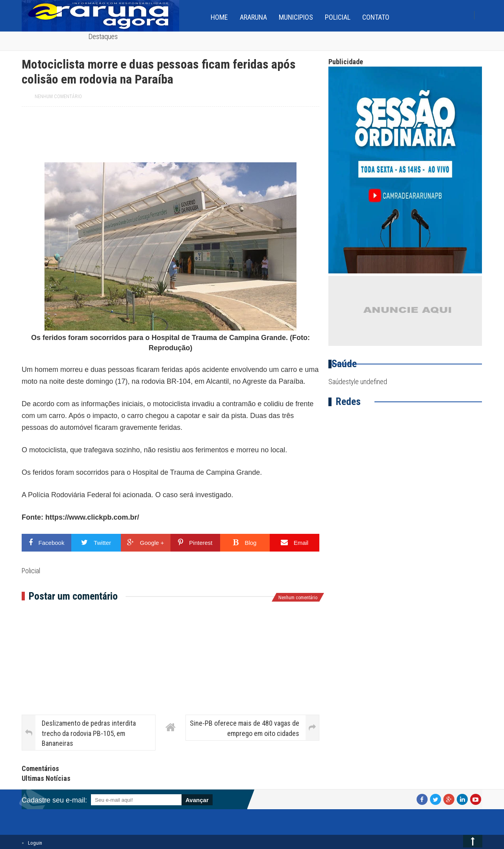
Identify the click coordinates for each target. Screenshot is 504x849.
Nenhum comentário (58, 97)
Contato (376, 17)
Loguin (35, 843)
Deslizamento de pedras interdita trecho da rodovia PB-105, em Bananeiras (89, 733)
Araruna (253, 17)
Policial (338, 17)
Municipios (296, 17)
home (219, 17)
